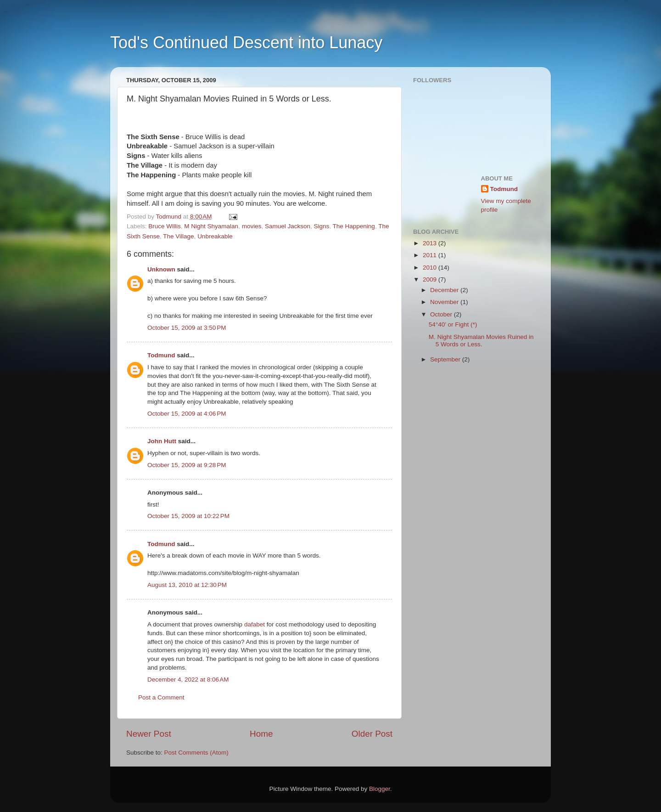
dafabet (255, 624)
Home (261, 734)
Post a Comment (161, 697)
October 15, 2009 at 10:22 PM (188, 516)
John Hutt (162, 441)
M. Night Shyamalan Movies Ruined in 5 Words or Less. (481, 341)
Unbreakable (215, 236)
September (446, 359)
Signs (322, 226)
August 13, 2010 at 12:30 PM (187, 585)
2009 (431, 279)
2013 (431, 243)
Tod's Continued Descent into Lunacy (246, 42)
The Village (178, 236)
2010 (431, 268)
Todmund (161, 355)
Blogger (380, 789)
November (445, 302)
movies (252, 226)
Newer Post (149, 734)
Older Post (372, 734)
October (442, 314)
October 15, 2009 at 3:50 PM (187, 328)
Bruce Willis (165, 226)
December (445, 290)
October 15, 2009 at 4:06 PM (187, 414)
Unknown (161, 269)
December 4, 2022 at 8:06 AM (188, 679)
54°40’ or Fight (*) (453, 324)
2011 (431, 255)
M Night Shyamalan (211, 226)
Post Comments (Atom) (196, 753)
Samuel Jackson (288, 226)
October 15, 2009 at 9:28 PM (187, 465)
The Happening (354, 226)
